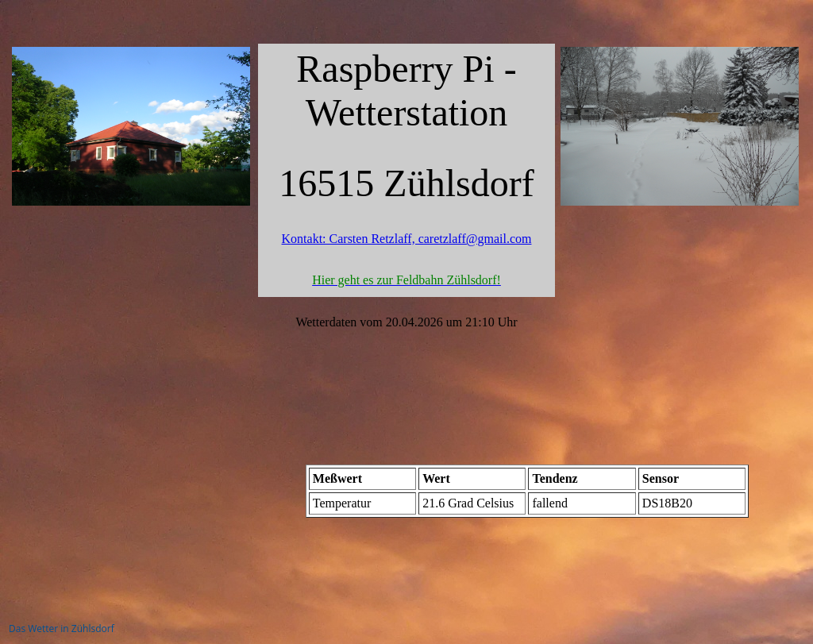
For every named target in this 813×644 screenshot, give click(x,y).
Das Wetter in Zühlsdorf (62, 629)
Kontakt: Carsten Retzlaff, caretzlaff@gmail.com (407, 239)
